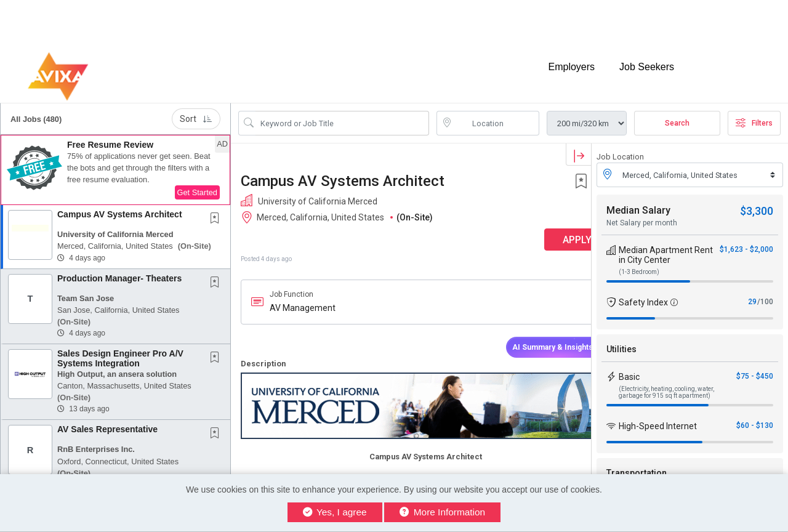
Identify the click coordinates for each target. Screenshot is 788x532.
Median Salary (638, 200)
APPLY (548, 229)
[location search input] (497, 113)
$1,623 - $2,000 (746, 239)
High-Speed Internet (658, 416)
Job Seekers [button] (647, 60)
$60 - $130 (755, 415)
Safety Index (643, 292)
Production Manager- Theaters (119, 267)
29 (752, 291)
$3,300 (757, 200)
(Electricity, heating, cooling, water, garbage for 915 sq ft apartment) (666, 382)
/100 (765, 291)
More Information (442, 512)
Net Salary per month (642, 212)
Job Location (620, 146)
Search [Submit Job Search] (677, 113)
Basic (629, 366)
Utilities (621, 339)
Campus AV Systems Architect (120, 204)
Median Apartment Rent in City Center (666, 244)
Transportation (637, 462)
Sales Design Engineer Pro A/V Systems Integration (120, 348)
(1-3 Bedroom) (639, 261)
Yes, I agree (335, 512)
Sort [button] (196, 108)
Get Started (197, 182)
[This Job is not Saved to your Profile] (217, 209)
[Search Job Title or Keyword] (342, 113)
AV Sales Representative (107, 419)
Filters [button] (754, 113)
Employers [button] (571, 60)
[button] (115, 159)
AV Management (303, 297)
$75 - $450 (755, 366)
